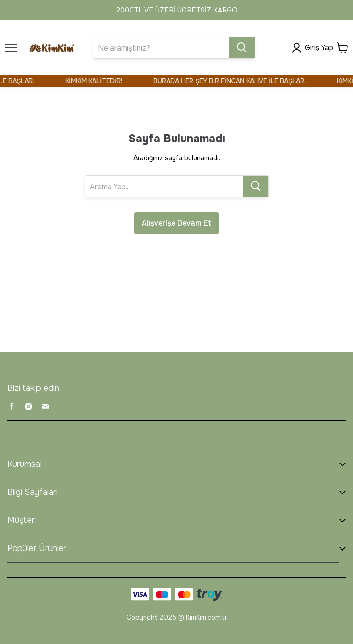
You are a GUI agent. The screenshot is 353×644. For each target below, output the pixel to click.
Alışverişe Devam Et (176, 223)
